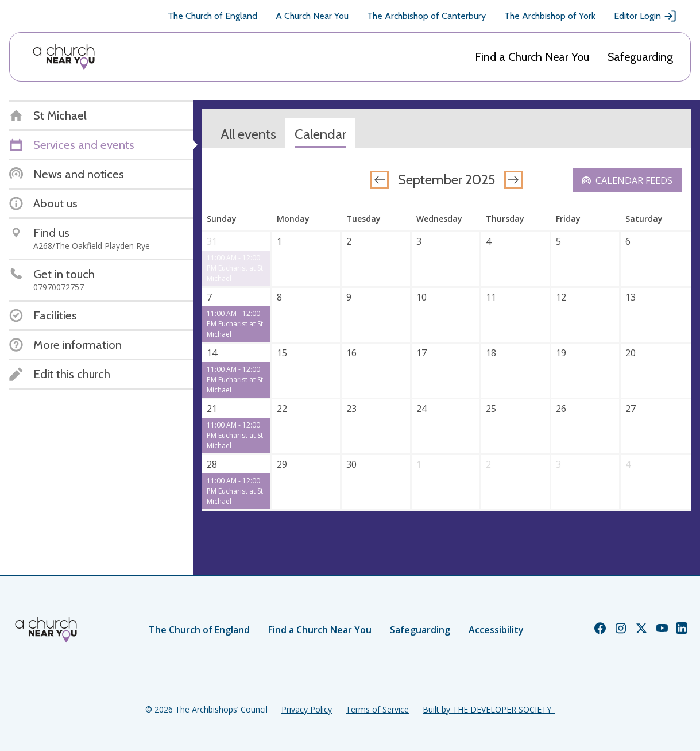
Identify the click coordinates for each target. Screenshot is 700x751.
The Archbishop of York (550, 16)
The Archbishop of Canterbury (426, 16)
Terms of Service (377, 709)
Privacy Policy (307, 709)
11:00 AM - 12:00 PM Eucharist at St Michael (235, 268)
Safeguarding (640, 57)
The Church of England (212, 16)
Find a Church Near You (532, 57)
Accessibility (496, 630)
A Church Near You (312, 16)
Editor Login (645, 16)
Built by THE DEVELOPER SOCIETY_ (489, 709)
